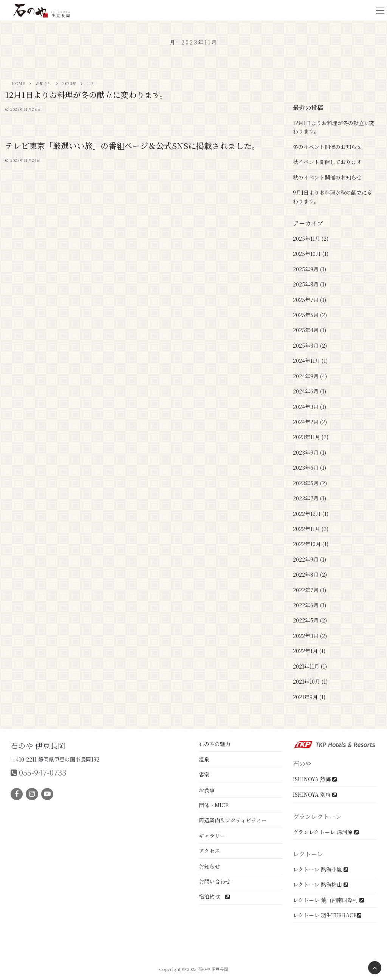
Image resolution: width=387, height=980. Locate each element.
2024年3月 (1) (310, 407)
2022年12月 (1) (311, 514)
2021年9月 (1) (309, 697)
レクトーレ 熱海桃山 (320, 884)
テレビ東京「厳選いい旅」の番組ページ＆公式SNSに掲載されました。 (132, 146)
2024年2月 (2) (310, 422)
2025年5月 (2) (310, 315)
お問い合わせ (215, 881)
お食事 (207, 790)
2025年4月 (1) (310, 330)
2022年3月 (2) (310, 636)
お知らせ (209, 866)
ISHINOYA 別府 (315, 794)
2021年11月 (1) (310, 666)
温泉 (204, 759)
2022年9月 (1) (310, 559)
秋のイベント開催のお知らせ (327, 177)
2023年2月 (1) (310, 498)
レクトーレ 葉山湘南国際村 (328, 900)
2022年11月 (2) (311, 529)
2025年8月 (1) (310, 284)
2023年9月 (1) (310, 452)
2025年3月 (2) (310, 345)
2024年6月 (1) (310, 391)
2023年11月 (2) (311, 437)
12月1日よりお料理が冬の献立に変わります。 (86, 95)
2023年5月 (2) (310, 483)
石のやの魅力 (215, 744)
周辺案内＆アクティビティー (233, 820)
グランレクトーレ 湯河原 (326, 832)
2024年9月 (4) (310, 376)
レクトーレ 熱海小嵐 (320, 869)
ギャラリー (212, 836)
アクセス (209, 851)
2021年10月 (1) (310, 681)
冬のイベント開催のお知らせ (327, 147)
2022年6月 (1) (310, 605)
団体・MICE (214, 805)
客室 (204, 774)
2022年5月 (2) (310, 620)
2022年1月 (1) (309, 651)
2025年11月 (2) (311, 238)
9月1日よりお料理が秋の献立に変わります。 (333, 197)
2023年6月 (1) (310, 468)
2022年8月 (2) (310, 574)
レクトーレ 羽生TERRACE (327, 915)
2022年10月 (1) (311, 544)
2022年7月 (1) (310, 590)
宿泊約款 (214, 896)
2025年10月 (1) (311, 254)
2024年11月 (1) (310, 361)
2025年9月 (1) (310, 269)
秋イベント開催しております (327, 162)
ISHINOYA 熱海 (315, 779)
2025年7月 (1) (310, 300)
